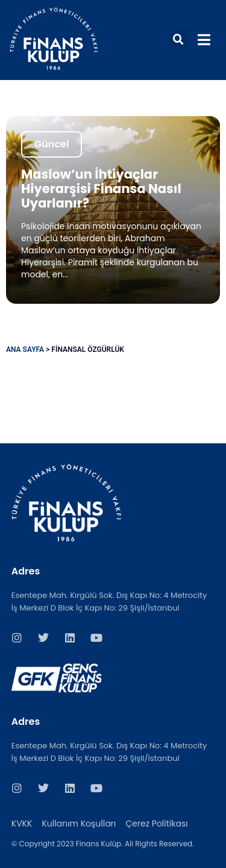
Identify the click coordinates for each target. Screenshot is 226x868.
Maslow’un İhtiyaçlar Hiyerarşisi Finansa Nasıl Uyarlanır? (101, 189)
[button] (178, 40)
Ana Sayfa (25, 349)
